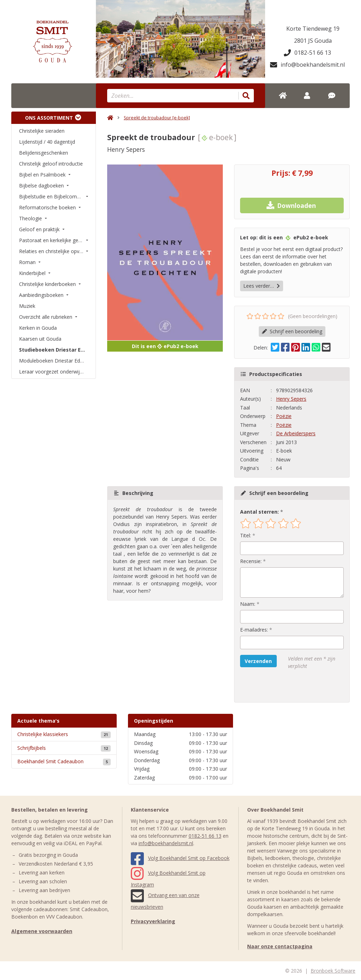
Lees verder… (262, 286)
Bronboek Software (333, 971)
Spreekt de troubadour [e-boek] (157, 118)
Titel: (246, 535)
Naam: (248, 604)
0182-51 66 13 (307, 53)
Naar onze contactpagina (280, 946)
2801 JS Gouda (313, 41)
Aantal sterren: (259, 512)
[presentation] (285, 686)
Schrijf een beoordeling (292, 331)
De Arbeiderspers (296, 433)
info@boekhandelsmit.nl (307, 65)
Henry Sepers (291, 399)
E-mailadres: (254, 630)
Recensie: (251, 561)
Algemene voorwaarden (42, 931)
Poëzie (284, 416)
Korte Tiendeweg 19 (313, 29)
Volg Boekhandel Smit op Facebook (180, 858)
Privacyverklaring (153, 921)
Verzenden (258, 661)
